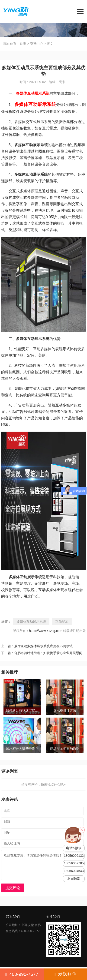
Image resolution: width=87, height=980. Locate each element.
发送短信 (65, 974)
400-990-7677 (22, 974)
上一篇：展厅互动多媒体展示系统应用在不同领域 (37, 646)
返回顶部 (74, 879)
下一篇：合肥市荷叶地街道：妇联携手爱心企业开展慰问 (42, 653)
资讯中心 (36, 44)
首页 (23, 44)
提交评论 (13, 888)
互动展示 (62, 622)
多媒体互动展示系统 (31, 622)
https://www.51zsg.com (46, 631)
